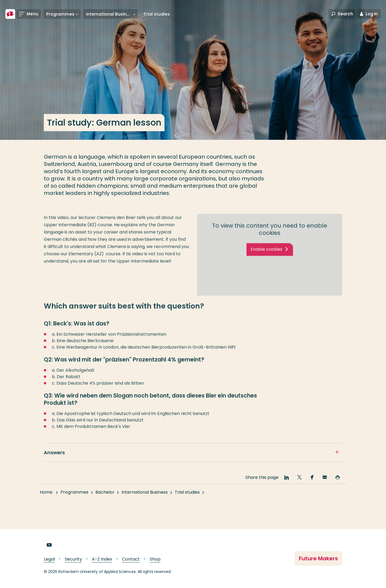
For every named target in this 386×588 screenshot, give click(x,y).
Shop (155, 559)
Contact (131, 559)
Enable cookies (266, 254)
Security (73, 559)
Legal (49, 559)
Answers (54, 457)
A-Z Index (102, 559)
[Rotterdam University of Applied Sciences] (10, 14)
